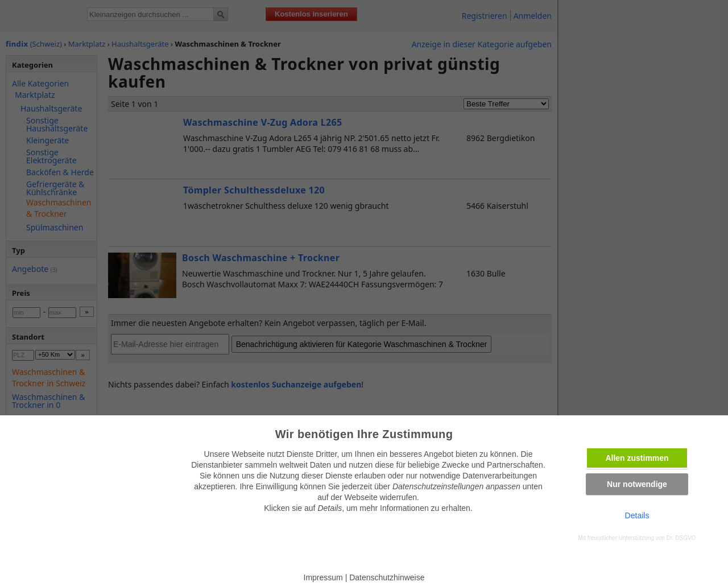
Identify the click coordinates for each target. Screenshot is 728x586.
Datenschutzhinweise (387, 577)
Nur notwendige (637, 484)
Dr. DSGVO (681, 538)
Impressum (323, 577)
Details (637, 515)
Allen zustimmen (637, 458)
